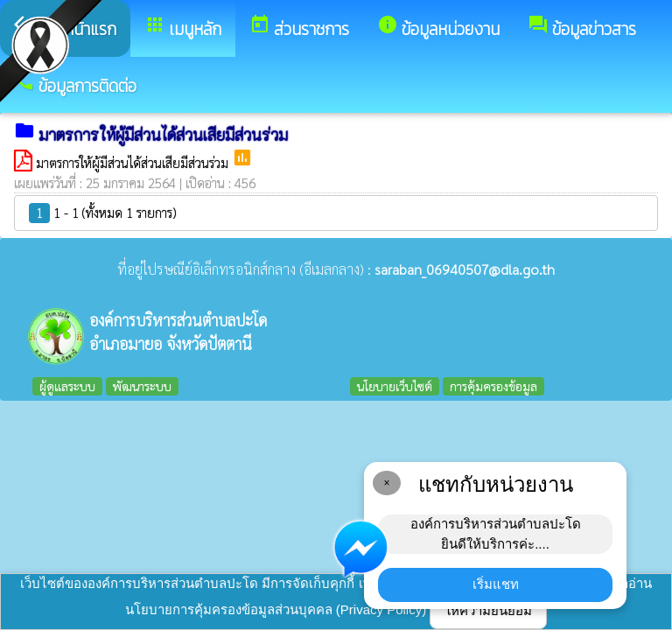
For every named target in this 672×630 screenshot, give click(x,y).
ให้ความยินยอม (488, 610)
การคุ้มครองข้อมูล (493, 386)
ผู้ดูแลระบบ (67, 386)
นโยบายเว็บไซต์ (395, 386)
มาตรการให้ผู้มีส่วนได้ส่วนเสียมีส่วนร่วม (134, 162)
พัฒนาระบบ (142, 386)
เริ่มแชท (496, 584)
